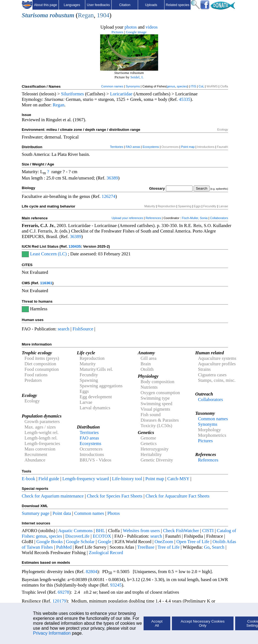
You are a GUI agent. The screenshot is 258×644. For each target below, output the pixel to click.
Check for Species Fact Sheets (115, 496)
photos (131, 27)
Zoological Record (106, 553)
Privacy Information (52, 633)
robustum (62, 15)
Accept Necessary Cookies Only (203, 623)
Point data (62, 513)
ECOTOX (102, 536)
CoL (201, 86)
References (153, 218)
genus (171, 86)
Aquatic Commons (75, 531)
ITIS (193, 86)
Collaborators (219, 218)
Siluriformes (72, 94)
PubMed (64, 547)
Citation (125, 5)
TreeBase (146, 547)
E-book (28, 479)
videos (152, 27)
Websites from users (142, 531)
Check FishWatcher (181, 531)
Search (218, 547)
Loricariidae (121, 94)
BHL (101, 531)
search (64, 329)
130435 (75, 246)
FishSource (83, 329)
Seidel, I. (137, 77)
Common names (112, 86)
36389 (112, 178)
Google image (136, 32)
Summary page (35, 513)
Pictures (117, 32)
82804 (92, 572)
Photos (113, 513)
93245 (116, 585)
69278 (64, 592)
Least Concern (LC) (48, 254)
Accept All (157, 623)
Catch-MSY (178, 479)
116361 (46, 283)
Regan (86, 15)
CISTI (208, 531)
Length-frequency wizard (86, 479)
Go (207, 547)
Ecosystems (151, 147)
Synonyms (133, 86)
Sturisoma (35, 15)
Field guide (49, 479)
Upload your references (127, 218)
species (182, 86)
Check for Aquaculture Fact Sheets (177, 496)
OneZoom (164, 542)
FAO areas (133, 147)
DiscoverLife (77, 536)
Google (105, 542)
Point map (188, 147)
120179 (59, 601)
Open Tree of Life (193, 542)
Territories (117, 147)
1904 (103, 15)
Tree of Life (169, 547)
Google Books (50, 542)
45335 (185, 99)
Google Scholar (80, 542)
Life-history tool (127, 479)
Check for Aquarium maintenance (53, 496)
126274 (109, 196)
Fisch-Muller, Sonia (195, 218)
